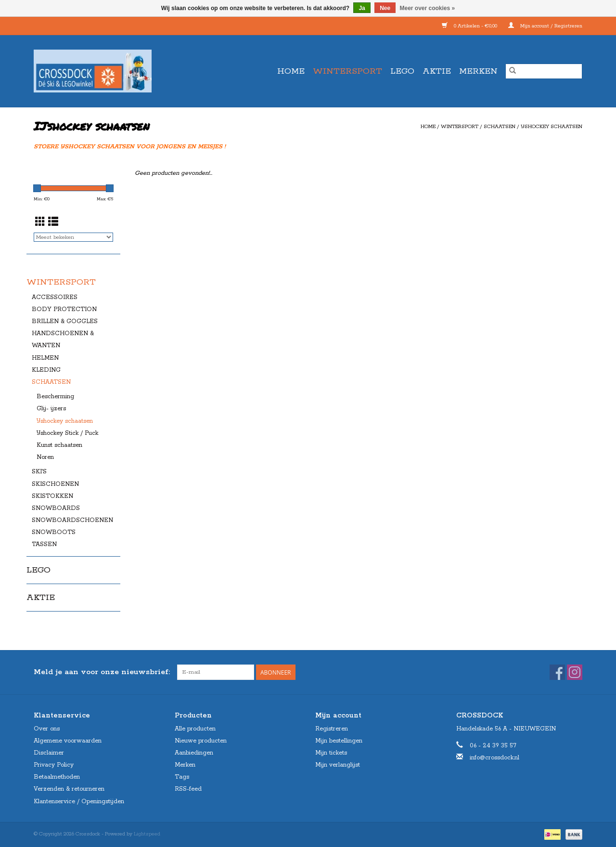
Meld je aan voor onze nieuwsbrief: (102, 672)
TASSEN (44, 544)
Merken (478, 71)
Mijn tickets (331, 753)
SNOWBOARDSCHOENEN (72, 520)
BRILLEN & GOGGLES (65, 321)
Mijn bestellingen (339, 741)
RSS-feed (188, 789)
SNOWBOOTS (54, 532)
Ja (362, 8)
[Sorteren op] (73, 237)
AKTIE (437, 71)
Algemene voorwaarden (68, 741)
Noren (45, 457)
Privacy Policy (54, 765)
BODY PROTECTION (64, 309)
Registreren (332, 729)
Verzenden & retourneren (69, 789)
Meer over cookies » (428, 8)
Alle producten (195, 729)
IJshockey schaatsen (552, 127)
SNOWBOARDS (56, 508)
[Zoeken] (544, 71)
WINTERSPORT (347, 71)
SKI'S (39, 472)
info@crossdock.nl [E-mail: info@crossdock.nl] (494, 758)
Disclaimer (49, 753)
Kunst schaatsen (59, 445)
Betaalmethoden (57, 777)
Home (291, 71)
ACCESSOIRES (55, 297)
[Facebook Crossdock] (557, 672)
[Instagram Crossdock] (575, 672)
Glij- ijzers (51, 409)
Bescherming (55, 397)
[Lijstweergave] (53, 223)
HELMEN (45, 358)
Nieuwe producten (201, 741)
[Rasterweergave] (40, 223)
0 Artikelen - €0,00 (470, 26)
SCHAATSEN (500, 127)
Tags (182, 777)
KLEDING (46, 370)
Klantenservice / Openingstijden (79, 801)
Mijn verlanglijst (338, 765)
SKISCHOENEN (55, 484)
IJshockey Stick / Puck (67, 433)
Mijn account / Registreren (545, 26)
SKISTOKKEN (52, 496)
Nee (385, 8)
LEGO (402, 71)
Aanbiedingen (194, 753)
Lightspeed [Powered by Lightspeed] (147, 834)
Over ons (47, 729)
